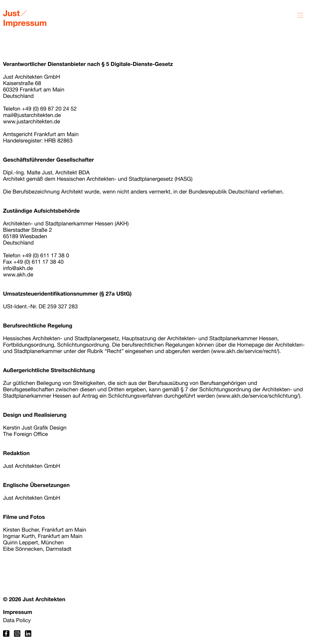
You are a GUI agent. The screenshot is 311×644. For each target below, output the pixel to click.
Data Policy (17, 620)
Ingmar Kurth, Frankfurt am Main (43, 536)
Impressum (18, 612)
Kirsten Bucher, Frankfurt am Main (45, 530)
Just (11, 13)
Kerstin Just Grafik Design (35, 428)
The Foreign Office (26, 434)
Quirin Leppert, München (33, 542)
